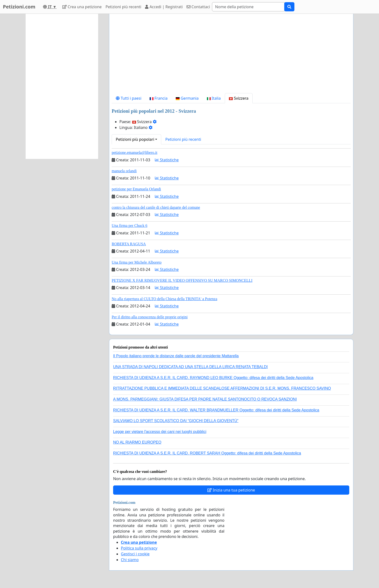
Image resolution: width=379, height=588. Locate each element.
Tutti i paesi (129, 98)
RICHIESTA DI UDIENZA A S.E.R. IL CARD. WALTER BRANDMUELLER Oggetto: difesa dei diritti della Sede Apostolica (216, 410)
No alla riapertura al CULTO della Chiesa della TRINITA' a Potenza (164, 299)
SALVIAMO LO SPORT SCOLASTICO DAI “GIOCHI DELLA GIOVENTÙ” (176, 421)
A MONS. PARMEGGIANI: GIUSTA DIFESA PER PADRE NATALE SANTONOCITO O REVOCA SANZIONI (205, 399)
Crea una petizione (82, 7)
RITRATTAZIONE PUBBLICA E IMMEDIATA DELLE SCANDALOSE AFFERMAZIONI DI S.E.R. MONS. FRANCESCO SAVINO (222, 388)
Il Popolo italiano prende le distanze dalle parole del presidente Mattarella (176, 356)
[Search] (248, 7)
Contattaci (198, 7)
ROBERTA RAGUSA (129, 244)
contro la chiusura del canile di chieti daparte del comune (156, 207)
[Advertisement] (231, 55)
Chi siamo (130, 560)
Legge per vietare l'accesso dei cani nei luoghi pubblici (160, 432)
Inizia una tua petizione (231, 490)
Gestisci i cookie (135, 554)
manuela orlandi (124, 171)
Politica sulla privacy (139, 548)
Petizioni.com (19, 7)
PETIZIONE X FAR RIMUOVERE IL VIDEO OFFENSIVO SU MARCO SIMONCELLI (182, 280)
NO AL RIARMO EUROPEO (137, 442)
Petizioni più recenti (124, 7)
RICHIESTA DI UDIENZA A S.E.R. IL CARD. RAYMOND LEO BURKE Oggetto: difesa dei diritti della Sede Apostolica (213, 378)
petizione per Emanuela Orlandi (136, 189)
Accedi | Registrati (164, 7)
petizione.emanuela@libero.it (135, 153)
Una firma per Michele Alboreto (137, 262)
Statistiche (167, 160)
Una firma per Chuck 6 (130, 226)
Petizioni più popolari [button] (135, 139)
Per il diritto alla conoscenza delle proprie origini (150, 317)
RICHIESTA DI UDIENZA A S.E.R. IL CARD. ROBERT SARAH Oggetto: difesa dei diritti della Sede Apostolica (207, 453)
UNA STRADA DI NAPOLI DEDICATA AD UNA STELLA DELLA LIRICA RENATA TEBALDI (190, 367)
